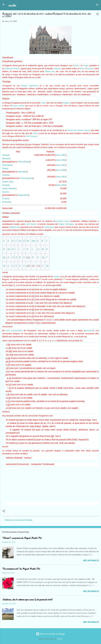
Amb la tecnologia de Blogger (51, 634)
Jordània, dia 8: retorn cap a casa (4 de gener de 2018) (27, 600)
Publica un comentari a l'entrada (19, 520)
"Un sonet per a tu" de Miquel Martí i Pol (21, 569)
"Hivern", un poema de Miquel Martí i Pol (22, 538)
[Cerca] (97, 5)
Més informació (91, 561)
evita (12, 5)
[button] (97, 14)
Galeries (60, 639)
